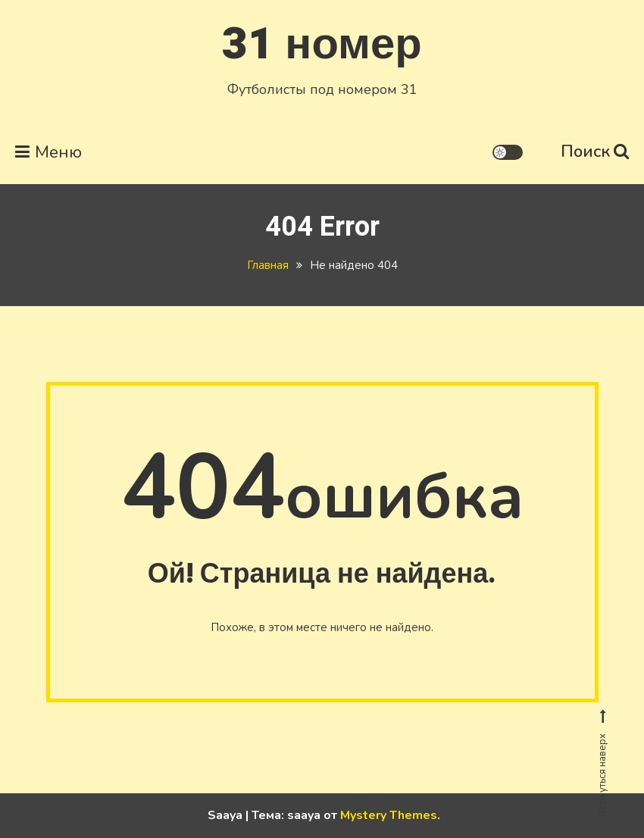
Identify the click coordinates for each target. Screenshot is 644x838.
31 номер (322, 44)
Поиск (595, 152)
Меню (48, 152)
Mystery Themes (389, 815)
